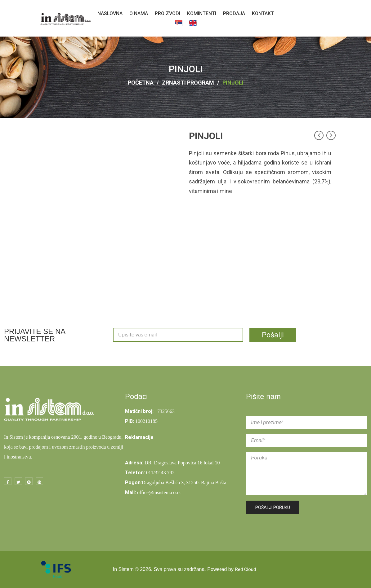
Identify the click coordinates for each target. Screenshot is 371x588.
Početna (141, 83)
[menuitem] (110, 14)
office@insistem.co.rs (159, 492)
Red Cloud (245, 569)
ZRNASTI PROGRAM (188, 83)
